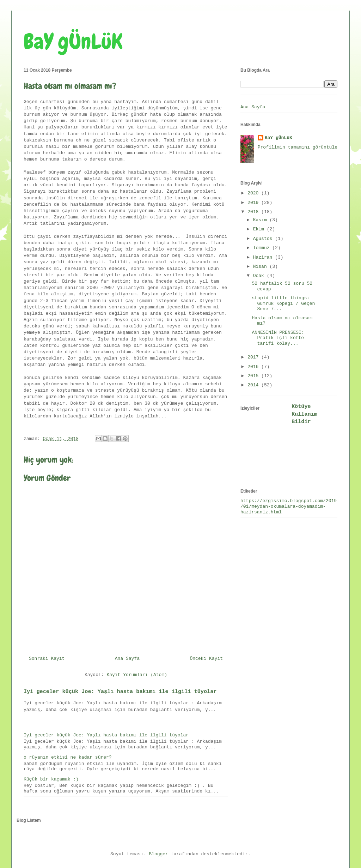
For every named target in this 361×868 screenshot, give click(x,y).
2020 (254, 193)
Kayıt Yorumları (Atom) (137, 675)
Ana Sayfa (127, 659)
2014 (254, 385)
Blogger (158, 854)
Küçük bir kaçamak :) (51, 779)
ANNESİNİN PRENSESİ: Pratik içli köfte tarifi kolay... (278, 338)
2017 (254, 357)
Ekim (260, 229)
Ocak (260, 276)
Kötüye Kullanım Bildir (304, 414)
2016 (254, 367)
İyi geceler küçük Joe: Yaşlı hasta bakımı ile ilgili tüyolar (120, 692)
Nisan (261, 267)
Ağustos (264, 239)
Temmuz (263, 248)
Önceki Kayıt (206, 659)
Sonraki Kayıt (47, 659)
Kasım (261, 220)
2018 (254, 212)
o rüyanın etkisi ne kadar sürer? (68, 757)
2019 (254, 203)
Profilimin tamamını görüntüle (298, 147)
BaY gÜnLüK (73, 41)
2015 (254, 376)
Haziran (264, 257)
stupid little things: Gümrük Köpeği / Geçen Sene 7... (283, 303)
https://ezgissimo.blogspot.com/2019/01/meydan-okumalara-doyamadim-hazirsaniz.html (289, 506)
